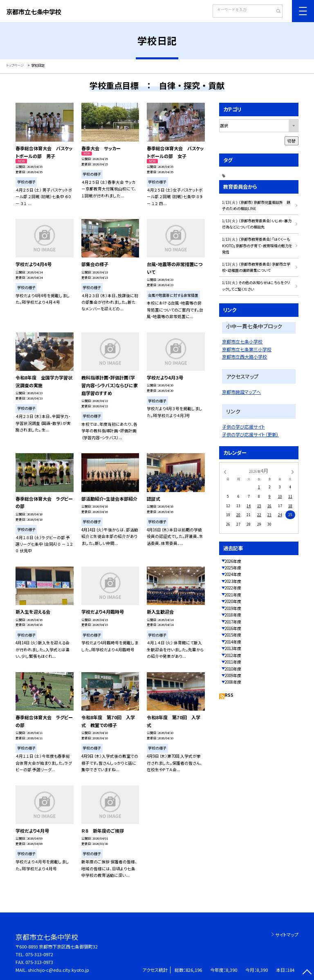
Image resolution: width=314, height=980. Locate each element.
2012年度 (233, 655)
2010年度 (233, 669)
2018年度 (233, 615)
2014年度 (233, 642)
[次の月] (293, 471)
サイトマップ (287, 935)
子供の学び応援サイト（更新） (250, 434)
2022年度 (233, 588)
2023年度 (233, 581)
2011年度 (233, 662)
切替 (292, 141)
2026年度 (233, 561)
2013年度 (233, 648)
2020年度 (233, 601)
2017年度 (233, 622)
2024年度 (233, 574)
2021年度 (233, 595)
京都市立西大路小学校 (244, 357)
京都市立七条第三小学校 (247, 349)
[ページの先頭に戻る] (307, 973)
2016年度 (233, 628)
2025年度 (233, 568)
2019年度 (233, 608)
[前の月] (225, 471)
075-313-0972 (39, 954)
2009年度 (233, 675)
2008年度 (233, 682)
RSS (229, 695)
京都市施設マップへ (241, 392)
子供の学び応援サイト (243, 427)
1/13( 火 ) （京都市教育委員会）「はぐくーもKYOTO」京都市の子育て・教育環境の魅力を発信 (257, 246)
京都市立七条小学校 (242, 341)
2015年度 (233, 635)
